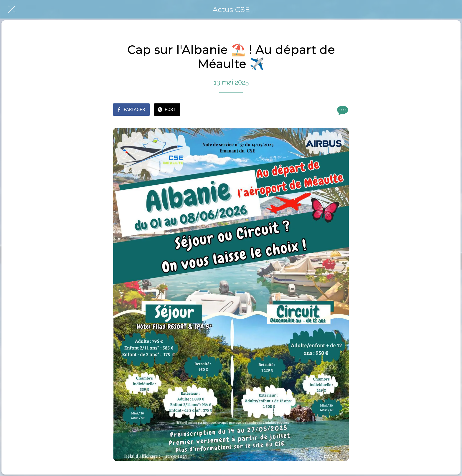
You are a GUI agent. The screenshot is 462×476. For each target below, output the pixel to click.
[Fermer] (12, 9)
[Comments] (342, 110)
